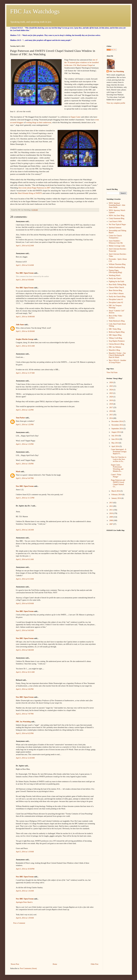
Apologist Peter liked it (24, 902)
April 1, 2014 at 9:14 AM (25, 265)
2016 (111, 411)
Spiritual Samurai (115, 228)
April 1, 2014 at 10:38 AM (25, 331)
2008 (111, 520)
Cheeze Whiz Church (116, 287)
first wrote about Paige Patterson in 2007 (34, 188)
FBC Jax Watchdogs (35, 11)
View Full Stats (112, 372)
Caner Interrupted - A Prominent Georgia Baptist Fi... (119, 452)
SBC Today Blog (115, 329)
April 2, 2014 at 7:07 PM (25, 714)
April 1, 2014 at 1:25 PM (25, 425)
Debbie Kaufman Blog (117, 267)
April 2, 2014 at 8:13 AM (25, 579)
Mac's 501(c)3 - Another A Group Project (118, 361)
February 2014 (117, 495)
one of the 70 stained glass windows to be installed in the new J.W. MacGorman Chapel (81, 62)
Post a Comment (19, 923)
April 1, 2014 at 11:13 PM (25, 498)
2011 (111, 510)
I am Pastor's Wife (115, 221)
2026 (111, 382)
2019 (111, 400)
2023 (111, 393)
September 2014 (117, 429)
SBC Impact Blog (115, 335)
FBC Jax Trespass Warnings (115, 307)
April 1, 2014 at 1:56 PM (25, 464)
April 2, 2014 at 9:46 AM (25, 650)
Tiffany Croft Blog (115, 338)
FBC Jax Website (115, 347)
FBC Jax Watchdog (23, 722)
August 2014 (116, 432)
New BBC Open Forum (25, 273)
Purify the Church (115, 278)
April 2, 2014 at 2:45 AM (25, 530)
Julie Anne (20, 325)
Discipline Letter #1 (116, 299)
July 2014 (115, 436)
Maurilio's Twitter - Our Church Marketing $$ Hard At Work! (117, 355)
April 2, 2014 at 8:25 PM (25, 733)
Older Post (95, 964)
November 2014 (117, 425)
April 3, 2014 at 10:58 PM (25, 869)
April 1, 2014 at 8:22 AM (25, 246)
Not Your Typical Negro (117, 224)
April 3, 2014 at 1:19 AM (25, 852)
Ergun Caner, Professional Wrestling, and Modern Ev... (117, 468)
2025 (111, 386)
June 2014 (115, 439)
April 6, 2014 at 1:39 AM (25, 918)
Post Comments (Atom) (28, 968)
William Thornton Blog (117, 264)
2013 (111, 503)
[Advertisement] (55, 944)
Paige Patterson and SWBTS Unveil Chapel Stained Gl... (118, 483)
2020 (111, 397)
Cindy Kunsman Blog (117, 218)
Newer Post (15, 964)
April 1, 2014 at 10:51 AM (25, 346)
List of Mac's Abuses (116, 293)
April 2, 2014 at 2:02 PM (25, 689)
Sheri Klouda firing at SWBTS (30, 193)
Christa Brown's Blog (117, 344)
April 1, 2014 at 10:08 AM (25, 317)
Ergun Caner (76, 117)
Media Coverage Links (117, 246)
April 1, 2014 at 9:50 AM (25, 280)
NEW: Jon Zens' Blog (117, 216)
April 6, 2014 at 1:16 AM (25, 891)
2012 (111, 506)
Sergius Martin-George (25, 339)
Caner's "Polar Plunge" (116, 476)
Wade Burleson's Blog (117, 321)
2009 (111, 517)
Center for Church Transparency (115, 237)
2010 (111, 513)
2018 (111, 404)
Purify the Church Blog (117, 297)
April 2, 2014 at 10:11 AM (25, 672)
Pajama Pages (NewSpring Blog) (115, 271)
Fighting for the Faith (116, 281)
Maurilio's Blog (114, 350)
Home (55, 964)
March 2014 (116, 491)
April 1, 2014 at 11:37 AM (25, 373)
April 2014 (115, 446)
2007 (111, 524)
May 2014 (115, 443)
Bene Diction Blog (115, 290)
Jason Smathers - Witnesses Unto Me (116, 242)
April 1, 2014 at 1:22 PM (25, 410)
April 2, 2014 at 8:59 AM (25, 603)
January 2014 (116, 498)
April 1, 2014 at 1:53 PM (25, 444)
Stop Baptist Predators (117, 341)
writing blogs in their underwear (39, 122)
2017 (111, 407)
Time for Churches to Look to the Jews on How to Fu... (119, 459)
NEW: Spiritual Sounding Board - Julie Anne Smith (117, 205)
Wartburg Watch (115, 275)
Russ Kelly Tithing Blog (118, 285)
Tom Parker (20, 418)
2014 (111, 418)
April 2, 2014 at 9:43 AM (25, 630)
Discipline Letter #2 (116, 302)
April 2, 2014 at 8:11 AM (25, 559)
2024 (111, 390)
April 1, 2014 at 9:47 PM (25, 478)
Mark (18, 472)
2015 (111, 415)
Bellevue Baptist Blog (117, 332)
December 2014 (117, 421)
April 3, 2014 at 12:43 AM (25, 758)
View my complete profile (116, 103)
